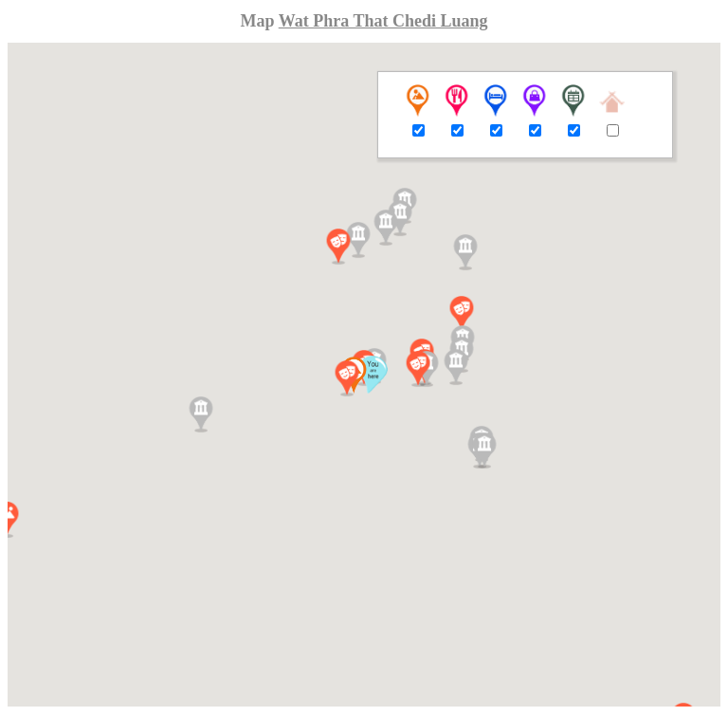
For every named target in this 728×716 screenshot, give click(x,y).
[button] (347, 378)
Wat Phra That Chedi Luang (383, 21)
